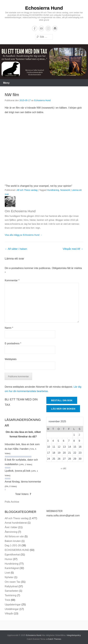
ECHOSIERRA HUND (17, 550)
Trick (7, 600)
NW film (12, 95)
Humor (8, 559)
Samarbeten (12, 591)
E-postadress (55, 28)
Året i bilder (11, 527)
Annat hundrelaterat (16, 523)
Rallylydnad (11, 586)
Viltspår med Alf (73, 249)
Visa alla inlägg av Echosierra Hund (23, 235)
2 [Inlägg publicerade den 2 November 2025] (79, 435)
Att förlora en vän (14, 536)
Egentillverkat (12, 555)
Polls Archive (12, 502)
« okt (63, 468)
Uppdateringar (13, 605)
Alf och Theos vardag (27, 190)
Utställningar (12, 609)
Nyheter (9, 577)
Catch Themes (55, 639)
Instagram (48, 28)
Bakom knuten (13, 541)
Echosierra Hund (44, 8)
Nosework (65, 190)
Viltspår (9, 614)
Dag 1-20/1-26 (13, 545)
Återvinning (11, 532)
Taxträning (11, 595)
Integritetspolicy (74, 635)
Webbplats (11, 359)
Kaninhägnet (12, 568)
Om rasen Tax (12, 582)
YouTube (41, 28)
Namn (9, 328)
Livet (7, 573)
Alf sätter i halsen (16, 249)
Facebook (35, 28)
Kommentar (12, 280)
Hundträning (53, 190)
